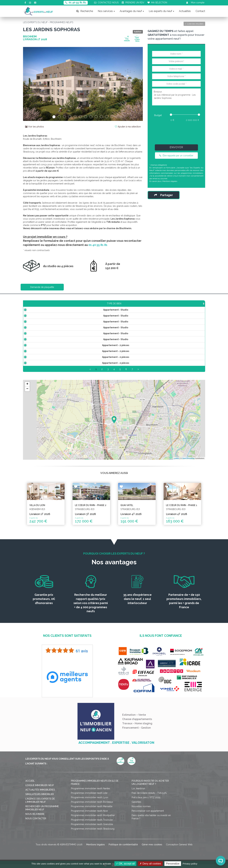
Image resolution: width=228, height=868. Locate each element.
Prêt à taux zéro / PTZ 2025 (146, 801)
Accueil (30, 784)
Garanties (136, 806)
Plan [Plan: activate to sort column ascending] (166, 304)
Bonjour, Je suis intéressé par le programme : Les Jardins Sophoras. (176, 97)
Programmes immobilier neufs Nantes (91, 792)
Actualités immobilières (40, 793)
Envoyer (176, 147)
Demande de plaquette (42, 287)
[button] (32, 84)
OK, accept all (125, 864)
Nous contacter (36, 822)
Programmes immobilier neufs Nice (89, 815)
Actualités (185, 11)
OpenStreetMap (188, 462)
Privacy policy (190, 864)
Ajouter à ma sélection (128, 127)
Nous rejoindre (35, 818)
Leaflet (176, 462)
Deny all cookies (150, 864)
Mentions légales (170, 181)
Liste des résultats (194, 24)
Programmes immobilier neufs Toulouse (92, 823)
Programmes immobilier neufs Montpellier (93, 819)
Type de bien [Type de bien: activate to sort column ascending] (42, 304)
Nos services (106, 11)
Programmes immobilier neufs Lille (89, 797)
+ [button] (27, 388)
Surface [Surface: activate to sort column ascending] (71, 304)
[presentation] (176, 132)
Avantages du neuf (132, 11)
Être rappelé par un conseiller (176, 156)
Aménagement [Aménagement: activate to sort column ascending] (144, 304)
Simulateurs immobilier (40, 798)
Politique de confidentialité (123, 848)
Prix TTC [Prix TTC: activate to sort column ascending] (97, 304)
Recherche (85, 11)
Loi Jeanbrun (138, 792)
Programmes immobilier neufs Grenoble (92, 828)
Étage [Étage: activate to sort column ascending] (121, 304)
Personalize (173, 864)
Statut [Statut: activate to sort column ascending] (183, 304)
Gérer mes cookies (152, 848)
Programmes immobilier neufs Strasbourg (93, 832)
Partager (164, 195)
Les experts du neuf (161, 11)
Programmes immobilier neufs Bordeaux (92, 806)
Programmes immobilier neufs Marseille (92, 810)
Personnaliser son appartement (148, 815)
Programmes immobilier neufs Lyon (90, 801)
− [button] (27, 393)
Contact (200, 11)
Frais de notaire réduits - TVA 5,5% (149, 797)
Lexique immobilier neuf (40, 789)
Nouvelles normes (141, 810)
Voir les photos (35, 127)
